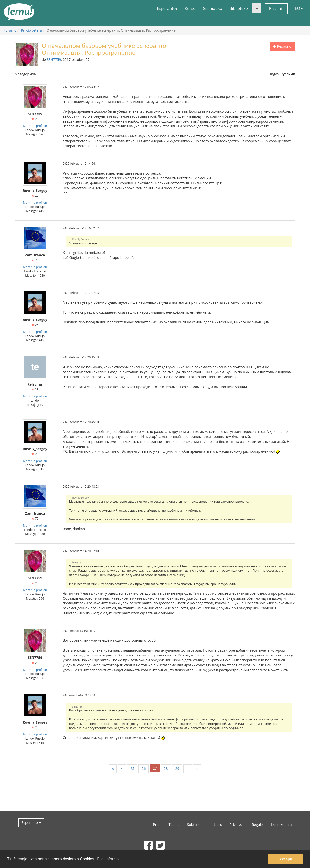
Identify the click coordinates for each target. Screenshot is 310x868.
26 (144, 769)
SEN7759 (54, 60)
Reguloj (258, 824)
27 (155, 768)
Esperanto (31, 823)
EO (299, 8)
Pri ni (157, 824)
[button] (257, 8)
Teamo (174, 824)
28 (166, 769)
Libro (218, 824)
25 (132, 769)
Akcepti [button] (286, 859)
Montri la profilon (35, 126)
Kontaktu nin (281, 824)
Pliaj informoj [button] (108, 859)
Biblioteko (239, 8)
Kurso (190, 8)
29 (177, 769)
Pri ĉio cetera (31, 30)
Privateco (237, 824)
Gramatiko (213, 8)
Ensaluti (276, 9)
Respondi (282, 46)
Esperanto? (167, 8)
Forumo (10, 30)
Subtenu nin (197, 824)
